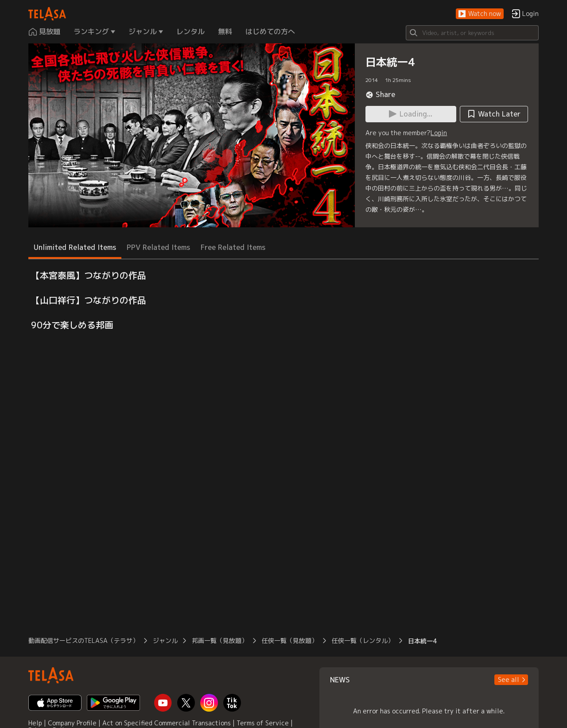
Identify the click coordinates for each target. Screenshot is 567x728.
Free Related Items (233, 247)
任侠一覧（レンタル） (363, 640)
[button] (480, 14)
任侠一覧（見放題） (290, 640)
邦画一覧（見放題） (220, 640)
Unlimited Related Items (75, 247)
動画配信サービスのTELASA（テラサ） (83, 640)
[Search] (472, 33)
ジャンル (165, 640)
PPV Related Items (158, 247)
